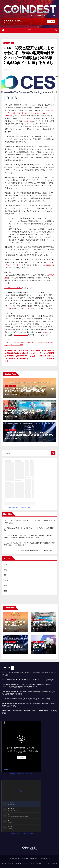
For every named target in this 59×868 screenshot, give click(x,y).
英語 (5, 586)
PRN (5, 43)
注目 (12, 43)
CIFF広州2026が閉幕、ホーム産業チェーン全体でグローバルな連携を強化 (29, 412)
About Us (10, 863)
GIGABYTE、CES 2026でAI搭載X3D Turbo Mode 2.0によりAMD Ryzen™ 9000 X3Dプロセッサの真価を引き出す (16, 356)
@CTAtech (32, 309)
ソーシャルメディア (21, 335)
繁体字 (6, 580)
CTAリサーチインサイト (13, 288)
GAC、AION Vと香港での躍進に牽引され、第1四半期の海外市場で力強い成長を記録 (29, 390)
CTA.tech (8, 309)
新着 (9, 43)
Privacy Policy (27, 863)
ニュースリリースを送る (50, 863)
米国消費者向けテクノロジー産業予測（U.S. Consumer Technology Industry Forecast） (29, 113)
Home (4, 863)
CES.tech (49, 265)
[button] (56, 30)
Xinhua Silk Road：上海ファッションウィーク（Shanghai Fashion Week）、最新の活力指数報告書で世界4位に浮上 (29, 435)
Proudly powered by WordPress (19, 858)
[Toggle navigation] (30, 30)
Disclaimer (18, 863)
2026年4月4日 (11, 628)
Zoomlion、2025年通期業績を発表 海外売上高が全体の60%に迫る (28, 550)
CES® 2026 (28, 121)
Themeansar (46, 858)
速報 (5, 591)
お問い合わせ (37, 863)
